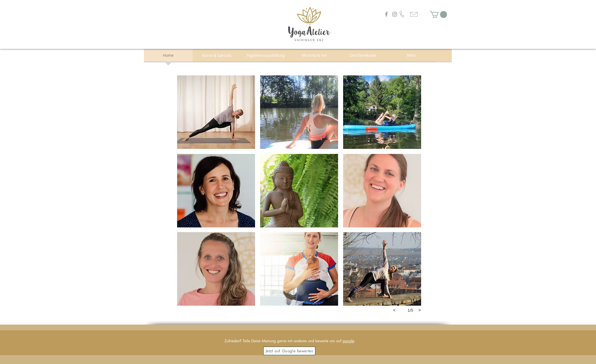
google (348, 341)
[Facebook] (386, 14)
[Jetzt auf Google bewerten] (289, 351)
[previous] (394, 310)
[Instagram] (395, 14)
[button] (438, 15)
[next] (420, 310)
